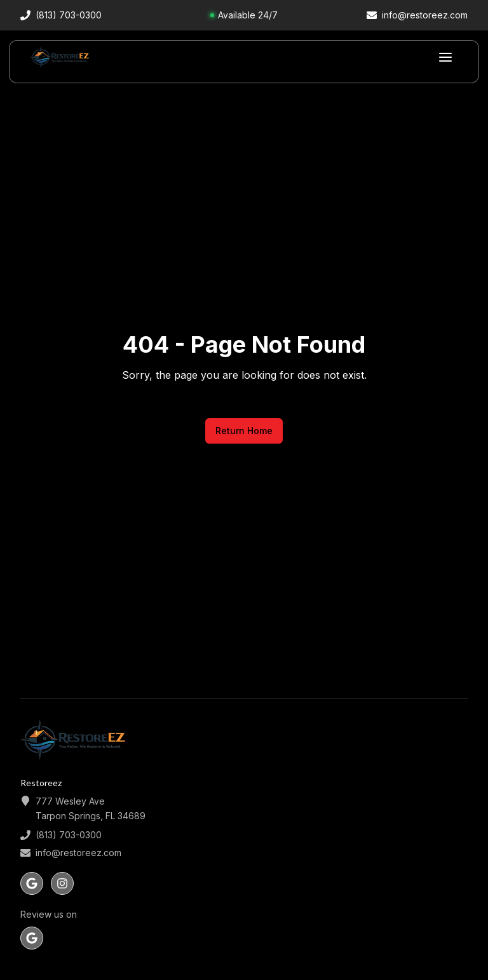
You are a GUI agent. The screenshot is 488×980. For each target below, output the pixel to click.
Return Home (244, 431)
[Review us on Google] (32, 938)
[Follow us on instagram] (62, 883)
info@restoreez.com (78, 853)
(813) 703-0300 (69, 835)
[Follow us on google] (32, 883)
